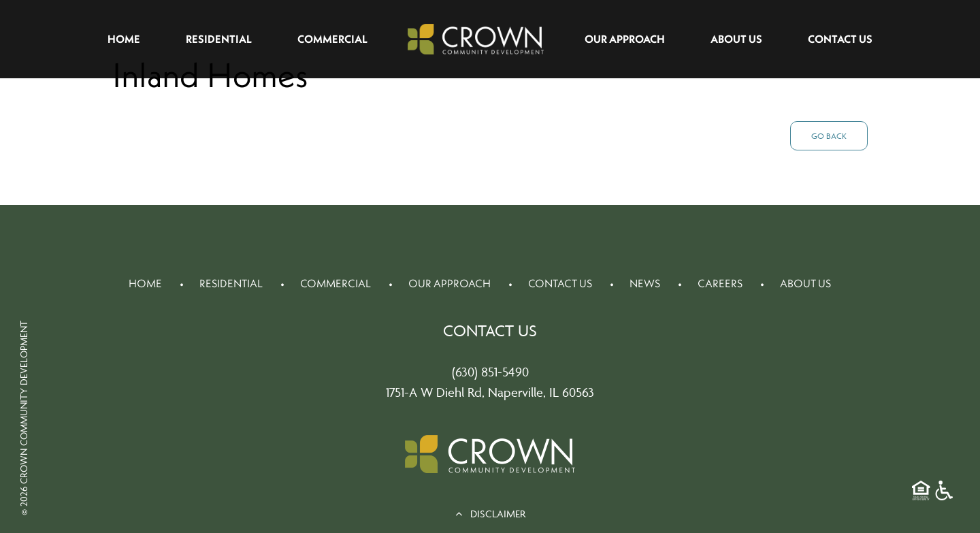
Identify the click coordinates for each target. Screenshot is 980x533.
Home (124, 39)
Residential (219, 39)
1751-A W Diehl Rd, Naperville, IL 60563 (490, 392)
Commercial (332, 39)
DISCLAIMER (490, 514)
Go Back (829, 136)
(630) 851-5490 (490, 372)
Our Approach (625, 39)
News (645, 283)
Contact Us (840, 39)
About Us (736, 39)
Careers (720, 283)
